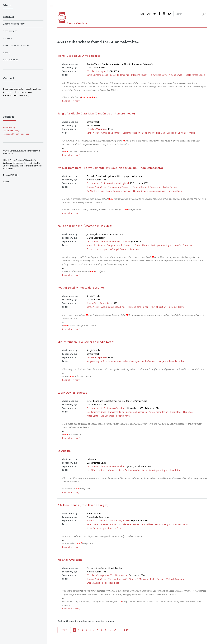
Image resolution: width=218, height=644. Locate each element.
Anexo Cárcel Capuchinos (99, 303)
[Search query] (190, 14)
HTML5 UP (14, 175)
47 (115, 630)
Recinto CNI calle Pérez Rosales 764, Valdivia (108, 520)
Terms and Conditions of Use (16, 134)
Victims (8, 38)
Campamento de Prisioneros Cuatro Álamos (108, 241)
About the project (14, 24)
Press (7, 53)
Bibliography (11, 60)
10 (110, 630)
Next (126, 630)
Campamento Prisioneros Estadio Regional (108, 183)
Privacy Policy (9, 128)
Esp (142, 14)
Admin (6, 181)
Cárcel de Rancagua (96, 71)
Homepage (9, 17)
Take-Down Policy (11, 131)
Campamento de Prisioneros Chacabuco (106, 408)
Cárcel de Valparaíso (97, 129)
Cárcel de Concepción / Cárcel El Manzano (107, 575)
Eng (149, 14)
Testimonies (10, 31)
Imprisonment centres (16, 45)
